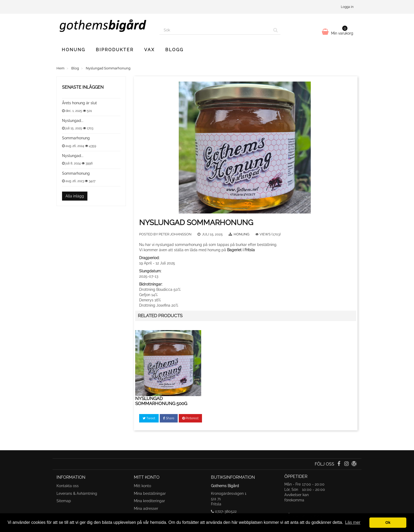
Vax (149, 50)
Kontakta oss (68, 486)
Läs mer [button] (353, 522)
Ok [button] (388, 522)
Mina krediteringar (149, 501)
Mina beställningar (150, 493)
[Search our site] (215, 30)
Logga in (347, 7)
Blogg (174, 50)
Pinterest (190, 418)
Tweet (149, 418)
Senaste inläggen (83, 87)
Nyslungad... (73, 121)
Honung (74, 50)
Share (169, 418)
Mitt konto (142, 486)
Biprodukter (115, 50)
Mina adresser (146, 509)
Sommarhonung (76, 138)
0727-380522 (226, 511)
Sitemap (64, 501)
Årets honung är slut (79, 103)
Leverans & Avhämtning (77, 493)
